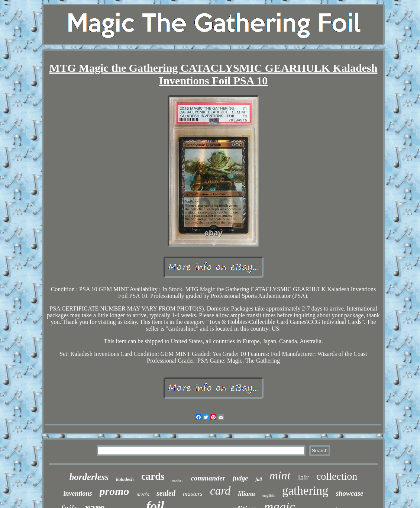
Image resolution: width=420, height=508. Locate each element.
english (269, 495)
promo (114, 491)
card (220, 491)
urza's (143, 494)
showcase (350, 493)
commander (208, 478)
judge (240, 478)
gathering (305, 491)
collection (337, 476)
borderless (89, 477)
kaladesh (125, 479)
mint (280, 475)
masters (193, 494)
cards (153, 476)
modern (178, 480)
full (259, 479)
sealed (166, 493)
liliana (247, 494)
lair (303, 477)
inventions (78, 493)
